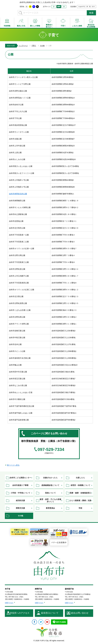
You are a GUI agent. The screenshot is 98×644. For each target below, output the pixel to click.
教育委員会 (50, 508)
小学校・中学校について (20, 493)
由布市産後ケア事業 (20, 485)
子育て (34, 46)
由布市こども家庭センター (20, 478)
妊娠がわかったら (50, 478)
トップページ (23, 46)
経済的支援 (20, 500)
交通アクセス (9, 603)
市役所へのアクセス (20, 613)
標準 (59, 7)
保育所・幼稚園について (80, 485)
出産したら (80, 478)
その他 (42, 46)
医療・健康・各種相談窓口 (80, 493)
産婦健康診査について (50, 485)
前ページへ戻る (13, 465)
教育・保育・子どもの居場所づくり (50, 500)
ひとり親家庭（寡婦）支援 (80, 500)
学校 (80, 508)
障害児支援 (20, 508)
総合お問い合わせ (80, 613)
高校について (50, 493)
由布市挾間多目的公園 (18, 194)
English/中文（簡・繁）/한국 (87, 7)
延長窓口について (50, 613)
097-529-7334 (51, 449)
